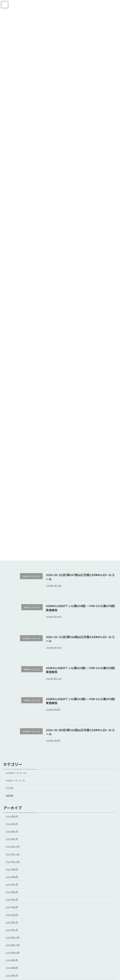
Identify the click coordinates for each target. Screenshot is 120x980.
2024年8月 (12, 968)
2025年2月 (12, 922)
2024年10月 (13, 953)
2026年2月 (12, 832)
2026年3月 (12, 824)
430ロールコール (15, 781)
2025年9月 (12, 869)
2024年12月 (13, 938)
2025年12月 (13, 847)
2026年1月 (12, 839)
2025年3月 (12, 915)
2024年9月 (12, 960)
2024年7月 (12, 975)
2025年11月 (13, 854)
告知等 (9, 796)
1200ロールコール (16, 773)
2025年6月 (12, 892)
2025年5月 (12, 900)
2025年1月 (12, 930)
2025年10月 (13, 862)
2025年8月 (12, 877)
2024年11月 (13, 945)
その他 (9, 788)
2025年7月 (12, 885)
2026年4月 (12, 816)
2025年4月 (12, 907)
